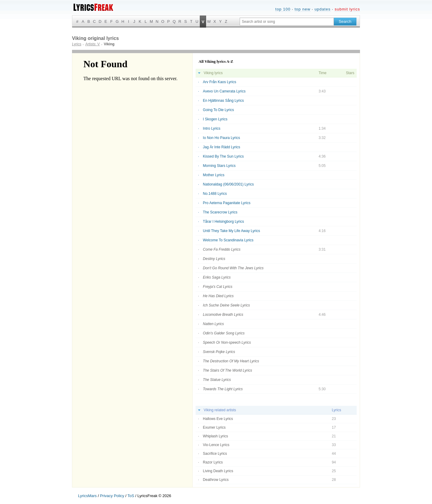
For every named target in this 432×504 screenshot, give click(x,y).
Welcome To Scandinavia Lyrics (228, 240)
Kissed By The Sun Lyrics (223, 156)
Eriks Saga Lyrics (217, 277)
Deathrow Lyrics (216, 480)
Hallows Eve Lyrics (218, 419)
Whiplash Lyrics (215, 436)
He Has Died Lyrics (218, 296)
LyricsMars (87, 496)
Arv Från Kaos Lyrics (219, 82)
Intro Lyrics (211, 128)
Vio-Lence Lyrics (216, 445)
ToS (131, 496)
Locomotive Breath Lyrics (223, 315)
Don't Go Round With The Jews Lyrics (233, 268)
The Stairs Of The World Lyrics (227, 370)
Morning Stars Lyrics (219, 166)
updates (322, 9)
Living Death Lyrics (218, 471)
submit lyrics (347, 9)
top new (303, 9)
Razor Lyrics (213, 462)
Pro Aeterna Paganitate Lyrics (226, 203)
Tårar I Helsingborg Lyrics (223, 222)
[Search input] (287, 22)
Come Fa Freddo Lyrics (222, 249)
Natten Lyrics (213, 324)
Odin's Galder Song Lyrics (224, 333)
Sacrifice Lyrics (215, 454)
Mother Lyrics (214, 175)
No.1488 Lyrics (215, 194)
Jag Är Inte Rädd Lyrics (221, 147)
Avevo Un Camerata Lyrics (224, 91)
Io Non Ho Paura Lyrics (221, 138)
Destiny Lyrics (214, 259)
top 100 (283, 9)
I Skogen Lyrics (215, 119)
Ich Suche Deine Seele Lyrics (226, 305)
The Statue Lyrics (217, 380)
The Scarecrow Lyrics (220, 212)
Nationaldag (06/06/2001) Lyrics (228, 184)
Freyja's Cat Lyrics (217, 287)
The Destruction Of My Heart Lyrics (231, 361)
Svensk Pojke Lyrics (219, 352)
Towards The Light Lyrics (223, 389)
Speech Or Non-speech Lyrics (227, 343)
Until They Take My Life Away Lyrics (231, 231)
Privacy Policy (112, 496)
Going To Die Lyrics (218, 110)
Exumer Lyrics (214, 427)
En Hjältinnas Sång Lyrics (223, 101)
